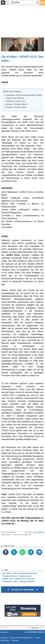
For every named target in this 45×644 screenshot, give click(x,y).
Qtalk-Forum (5, 632)
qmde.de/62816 (39, 532)
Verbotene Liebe (10, 582)
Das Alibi (7, 573)
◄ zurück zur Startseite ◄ (22, 590)
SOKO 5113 (8, 579)
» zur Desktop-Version (34, 632)
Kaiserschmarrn (10, 576)
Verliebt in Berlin (27, 582)
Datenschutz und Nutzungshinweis (22, 638)
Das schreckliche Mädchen (25, 573)
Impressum (4, 638)
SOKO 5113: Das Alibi (25, 579)
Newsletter (15, 640)
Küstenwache (25, 576)
